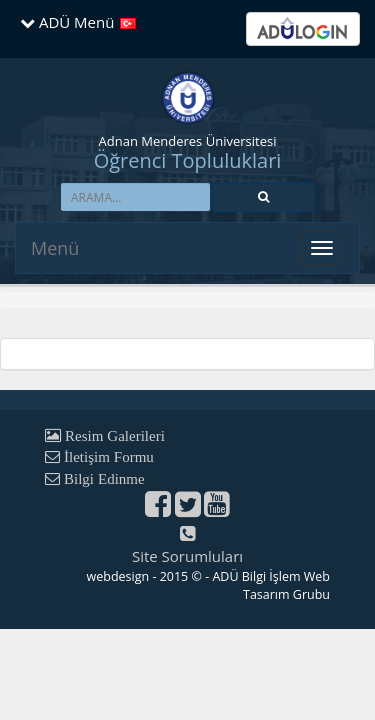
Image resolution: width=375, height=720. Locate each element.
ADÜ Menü (67, 22)
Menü (55, 248)
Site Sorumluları (187, 556)
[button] (263, 197)
